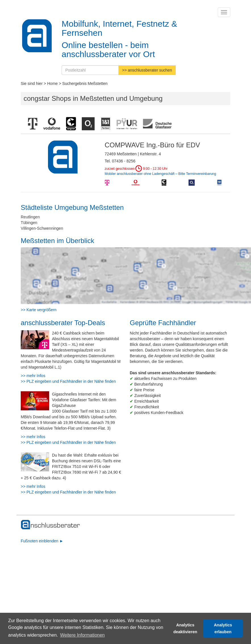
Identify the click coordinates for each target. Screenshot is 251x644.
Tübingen (29, 223)
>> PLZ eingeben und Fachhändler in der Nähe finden (68, 381)
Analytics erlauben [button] (223, 628)
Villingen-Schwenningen (42, 228)
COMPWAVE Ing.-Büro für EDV (152, 145)
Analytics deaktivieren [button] (185, 628)
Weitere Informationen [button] (82, 635)
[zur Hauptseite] (51, 525)
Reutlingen (30, 217)
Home (52, 83)
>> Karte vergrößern (39, 310)
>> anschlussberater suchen (147, 70)
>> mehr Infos (33, 376)
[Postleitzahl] (90, 70)
